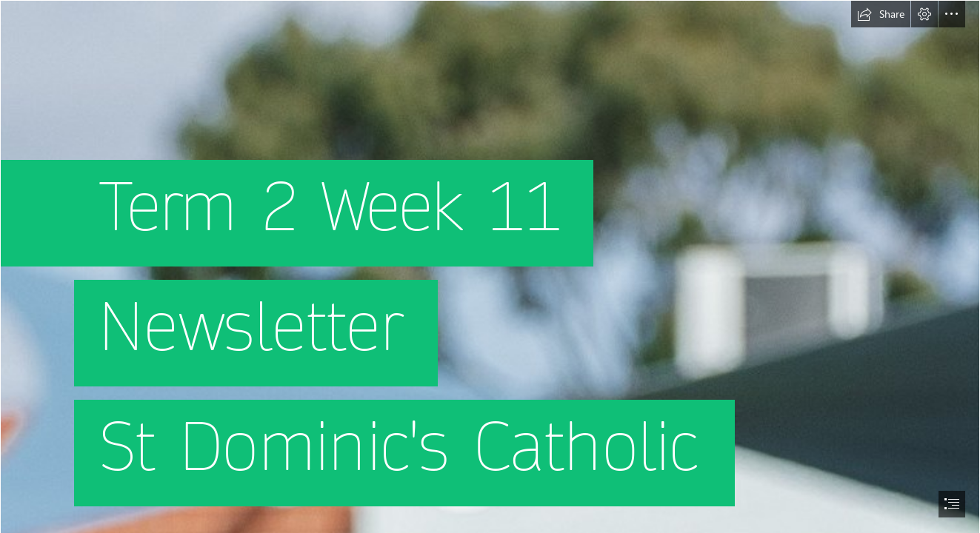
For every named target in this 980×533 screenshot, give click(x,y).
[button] (881, 14)
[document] (490, 266)
